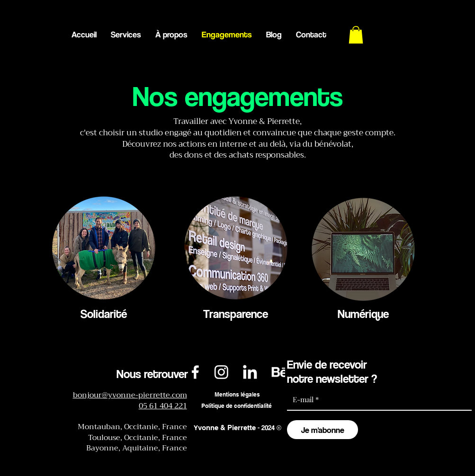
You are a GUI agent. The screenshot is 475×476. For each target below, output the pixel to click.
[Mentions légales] (237, 395)
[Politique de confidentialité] (237, 406)
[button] (356, 35)
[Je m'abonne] (323, 430)
